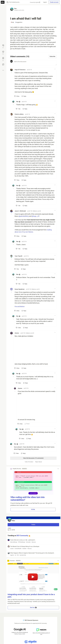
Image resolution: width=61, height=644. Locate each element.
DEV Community (22, 536)
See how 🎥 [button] (33, 607)
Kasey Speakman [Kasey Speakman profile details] (20, 289)
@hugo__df (35, 216)
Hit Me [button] (33, 509)
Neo (15, 9)
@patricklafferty (24, 216)
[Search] (8, 2)
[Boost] (3, 64)
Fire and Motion (20, 307)
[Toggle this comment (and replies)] (12, 73)
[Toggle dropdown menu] (55, 69)
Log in (45, 2)
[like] (17, 96)
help (12, 22)
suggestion (19, 22)
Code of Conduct (29, 462)
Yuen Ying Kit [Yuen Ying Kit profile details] (18, 256)
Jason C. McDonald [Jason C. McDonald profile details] (20, 211)
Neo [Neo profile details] (17, 102)
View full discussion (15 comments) (33, 458)
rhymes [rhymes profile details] (17, 333)
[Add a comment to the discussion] (35, 63)
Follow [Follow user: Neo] (33, 525)
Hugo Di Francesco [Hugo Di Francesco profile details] (20, 70)
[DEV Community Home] (3, 2)
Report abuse (39, 462)
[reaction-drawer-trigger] (3, 46)
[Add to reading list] (3, 59)
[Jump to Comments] (3, 53)
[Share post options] (3, 70)
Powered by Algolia (35, 2)
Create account (54, 2)
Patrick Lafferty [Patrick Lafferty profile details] (19, 114)
